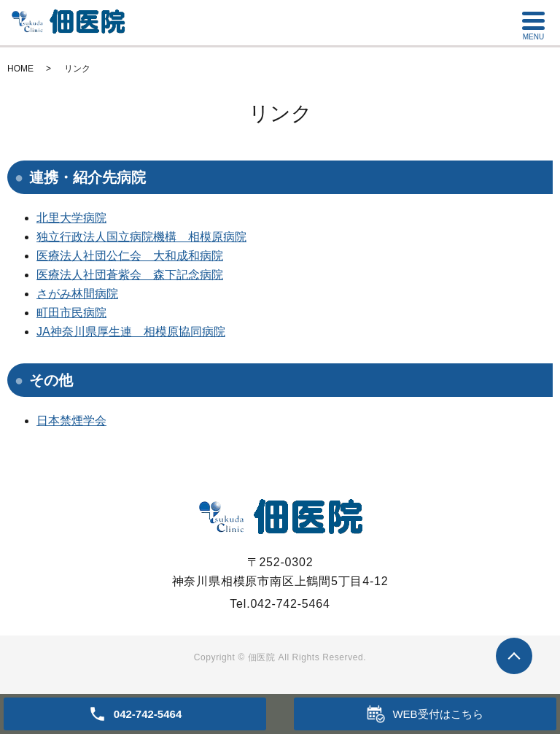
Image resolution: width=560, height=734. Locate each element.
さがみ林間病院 (77, 294)
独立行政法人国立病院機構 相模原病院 (141, 237)
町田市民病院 (71, 313)
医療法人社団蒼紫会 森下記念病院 (130, 275)
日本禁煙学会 (71, 421)
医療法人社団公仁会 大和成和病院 (130, 256)
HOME (20, 69)
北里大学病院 (71, 218)
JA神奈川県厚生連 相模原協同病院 (131, 332)
